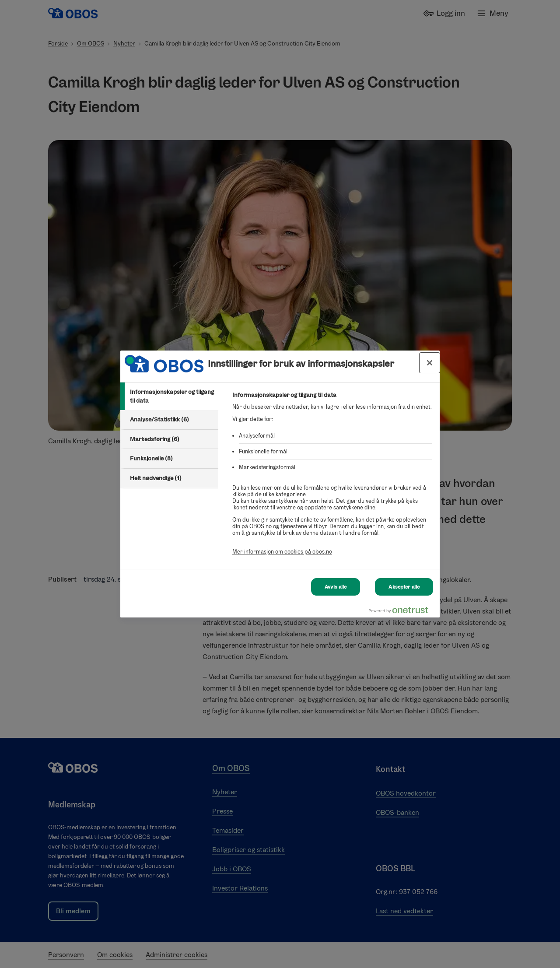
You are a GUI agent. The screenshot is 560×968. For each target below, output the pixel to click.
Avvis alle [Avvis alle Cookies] (336, 587)
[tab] (169, 396)
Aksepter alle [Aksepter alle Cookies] (404, 587)
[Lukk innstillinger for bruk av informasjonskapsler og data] (430, 363)
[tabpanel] (332, 478)
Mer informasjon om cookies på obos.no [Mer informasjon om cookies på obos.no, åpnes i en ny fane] (282, 552)
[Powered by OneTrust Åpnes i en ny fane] (402, 612)
